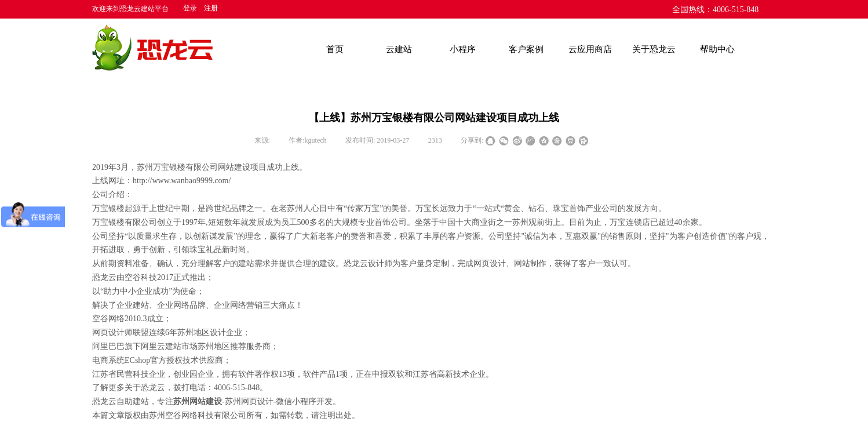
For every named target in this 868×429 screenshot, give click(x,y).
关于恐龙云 (654, 49)
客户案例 (526, 49)
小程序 (463, 49)
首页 (335, 49)
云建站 (399, 49)
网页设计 (490, 263)
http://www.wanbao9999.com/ (182, 181)
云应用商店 (590, 49)
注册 (211, 8)
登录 (190, 8)
